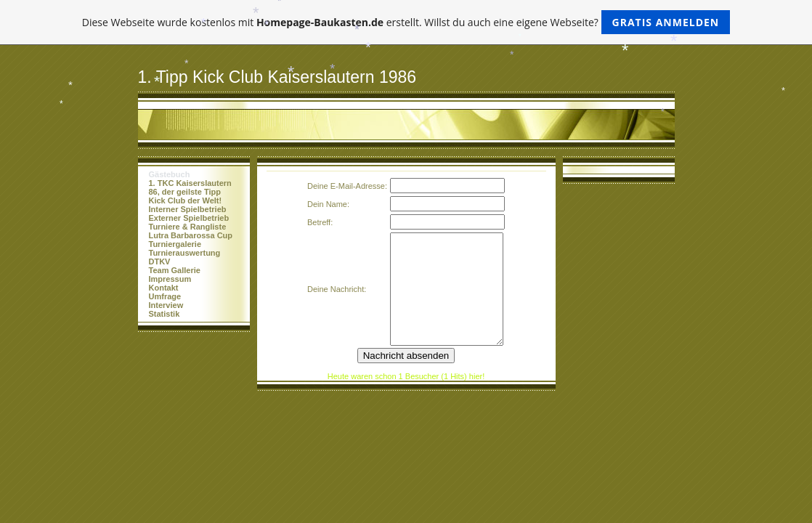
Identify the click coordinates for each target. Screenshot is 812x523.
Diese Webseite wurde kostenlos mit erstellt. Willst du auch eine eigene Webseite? (406, 22)
